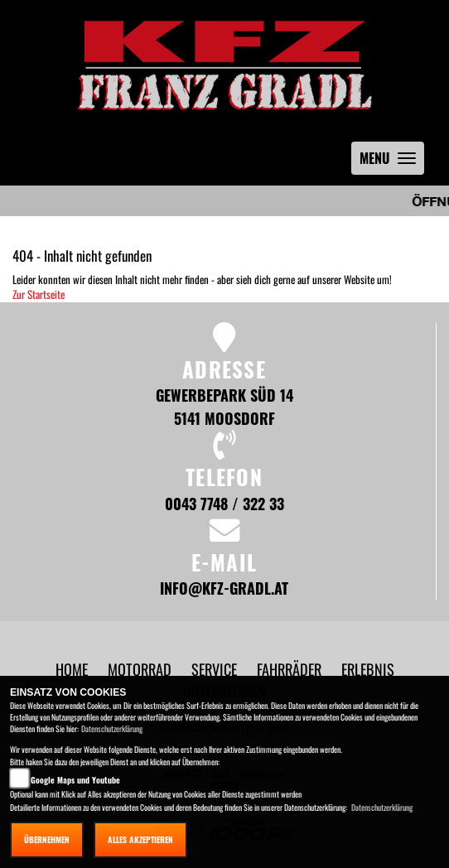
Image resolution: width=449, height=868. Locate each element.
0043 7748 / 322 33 (224, 503)
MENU (392, 162)
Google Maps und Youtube (75, 780)
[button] (141, 669)
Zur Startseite (39, 294)
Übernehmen (47, 839)
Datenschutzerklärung (112, 728)
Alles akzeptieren (140, 839)
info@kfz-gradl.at (224, 588)
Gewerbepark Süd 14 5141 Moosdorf (224, 406)
